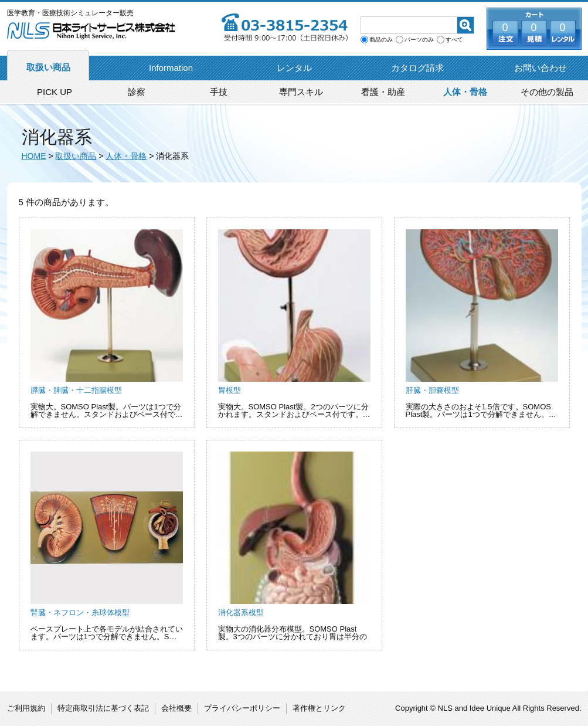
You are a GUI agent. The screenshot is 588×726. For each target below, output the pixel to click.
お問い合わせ (541, 68)
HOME (34, 156)
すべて (454, 40)
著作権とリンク (319, 708)
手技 (219, 92)
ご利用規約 (26, 708)
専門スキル (301, 92)
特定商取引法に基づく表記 (103, 708)
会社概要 (176, 708)
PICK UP (55, 92)
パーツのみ (419, 40)
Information (171, 68)
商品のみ (381, 40)
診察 (137, 92)
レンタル (294, 68)
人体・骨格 (465, 92)
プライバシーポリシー (242, 708)
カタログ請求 (417, 68)
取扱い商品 (48, 67)
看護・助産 (383, 92)
